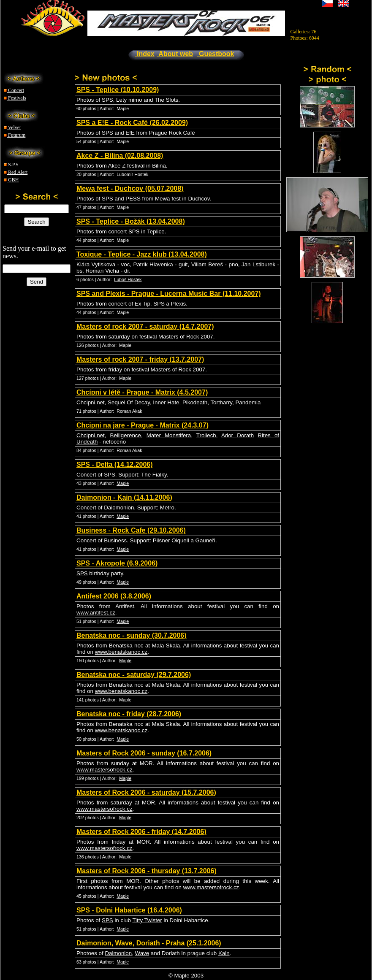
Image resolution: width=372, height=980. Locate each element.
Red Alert (16, 172)
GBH (11, 180)
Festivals (15, 98)
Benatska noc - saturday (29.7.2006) (134, 675)
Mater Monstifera (169, 435)
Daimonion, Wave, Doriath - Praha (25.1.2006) (149, 943)
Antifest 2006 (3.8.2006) (114, 596)
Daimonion (118, 953)
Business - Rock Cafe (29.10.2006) (131, 530)
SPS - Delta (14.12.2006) (115, 464)
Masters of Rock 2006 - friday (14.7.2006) (141, 832)
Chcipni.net (91, 402)
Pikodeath (195, 402)
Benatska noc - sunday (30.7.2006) (132, 635)
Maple (123, 483)
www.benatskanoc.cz (121, 652)
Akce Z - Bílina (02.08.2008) (120, 156)
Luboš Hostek (128, 279)
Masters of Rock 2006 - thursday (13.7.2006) (147, 871)
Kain (224, 953)
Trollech (206, 435)
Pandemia (248, 402)
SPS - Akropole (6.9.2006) (117, 563)
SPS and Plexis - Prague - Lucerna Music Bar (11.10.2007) (169, 294)
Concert (14, 90)
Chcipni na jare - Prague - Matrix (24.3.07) (143, 425)
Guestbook (216, 54)
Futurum (15, 135)
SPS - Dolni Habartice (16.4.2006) (129, 910)
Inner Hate (166, 402)
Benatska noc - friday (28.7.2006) (129, 714)
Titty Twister (147, 920)
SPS (82, 573)
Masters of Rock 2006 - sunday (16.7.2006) (144, 753)
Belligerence (126, 435)
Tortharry (221, 402)
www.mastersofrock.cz (105, 770)
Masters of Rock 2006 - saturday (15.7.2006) (146, 792)
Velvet (12, 127)
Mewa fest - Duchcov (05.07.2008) (130, 188)
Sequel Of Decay (129, 402)
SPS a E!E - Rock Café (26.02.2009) (132, 123)
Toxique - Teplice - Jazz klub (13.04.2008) (142, 254)
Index (145, 54)
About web (175, 54)
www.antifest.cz (96, 613)
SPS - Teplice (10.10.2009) (118, 90)
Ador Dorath (238, 435)
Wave (142, 953)
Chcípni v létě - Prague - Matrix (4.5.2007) (142, 392)
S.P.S (11, 165)
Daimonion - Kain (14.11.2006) (124, 497)
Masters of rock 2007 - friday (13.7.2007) (140, 359)
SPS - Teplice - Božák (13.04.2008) (131, 221)
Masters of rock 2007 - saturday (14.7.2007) (145, 326)
